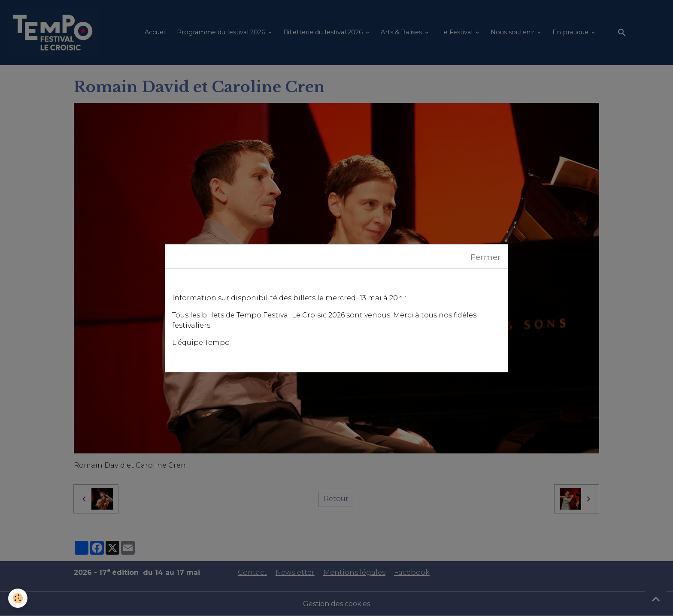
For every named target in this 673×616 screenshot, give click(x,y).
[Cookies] (18, 598)
